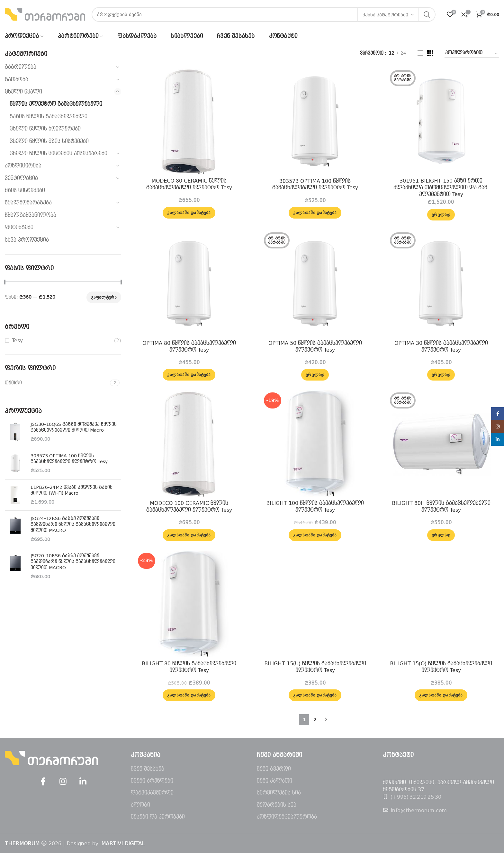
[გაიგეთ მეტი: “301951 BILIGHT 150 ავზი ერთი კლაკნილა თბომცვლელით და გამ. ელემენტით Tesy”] (441, 215)
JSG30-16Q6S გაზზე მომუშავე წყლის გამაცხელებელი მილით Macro (74, 427)
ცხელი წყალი (23, 92)
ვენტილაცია (21, 178)
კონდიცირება (23, 166)
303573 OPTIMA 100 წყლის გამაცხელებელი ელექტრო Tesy (69, 459)
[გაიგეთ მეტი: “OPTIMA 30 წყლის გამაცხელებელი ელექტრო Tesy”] (441, 375)
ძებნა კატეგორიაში (385, 15)
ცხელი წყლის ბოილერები (45, 129)
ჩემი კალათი (274, 781)
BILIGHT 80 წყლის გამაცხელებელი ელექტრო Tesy (189, 667)
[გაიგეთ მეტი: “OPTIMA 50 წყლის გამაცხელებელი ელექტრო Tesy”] (315, 375)
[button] (189, 213)
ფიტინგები (19, 227)
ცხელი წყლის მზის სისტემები (49, 141)
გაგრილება (21, 67)
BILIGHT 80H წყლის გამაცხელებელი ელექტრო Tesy (441, 507)
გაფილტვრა (104, 297)
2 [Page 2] (315, 720)
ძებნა (427, 14)
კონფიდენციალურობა (287, 817)
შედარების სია (277, 805)
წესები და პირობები (158, 817)
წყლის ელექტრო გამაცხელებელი (56, 104)
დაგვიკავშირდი (152, 793)
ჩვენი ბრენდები (152, 781)
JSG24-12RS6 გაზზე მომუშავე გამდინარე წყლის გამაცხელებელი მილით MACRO (73, 524)
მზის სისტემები (25, 190)
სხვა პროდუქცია (27, 240)
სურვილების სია (279, 793)
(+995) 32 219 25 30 (416, 797)
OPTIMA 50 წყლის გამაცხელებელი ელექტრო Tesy (315, 346)
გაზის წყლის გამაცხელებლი (49, 117)
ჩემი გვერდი (274, 769)
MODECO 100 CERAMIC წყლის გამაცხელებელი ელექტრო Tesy (189, 507)
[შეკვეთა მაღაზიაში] (472, 54)
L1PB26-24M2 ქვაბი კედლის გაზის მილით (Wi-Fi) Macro (72, 490)
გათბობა (17, 80)
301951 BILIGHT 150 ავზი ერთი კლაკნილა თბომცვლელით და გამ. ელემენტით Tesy (441, 188)
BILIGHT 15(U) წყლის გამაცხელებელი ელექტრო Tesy (315, 667)
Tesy (17, 341)
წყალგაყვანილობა (31, 215)
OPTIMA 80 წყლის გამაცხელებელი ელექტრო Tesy (189, 346)
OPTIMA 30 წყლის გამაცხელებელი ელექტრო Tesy (441, 346)
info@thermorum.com (419, 810)
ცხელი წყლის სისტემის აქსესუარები (59, 153)
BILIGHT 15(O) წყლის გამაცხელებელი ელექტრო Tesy (441, 667)
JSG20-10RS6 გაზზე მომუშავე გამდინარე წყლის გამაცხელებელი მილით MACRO (73, 561)
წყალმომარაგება (28, 203)
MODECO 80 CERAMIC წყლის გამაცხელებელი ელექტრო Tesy (189, 184)
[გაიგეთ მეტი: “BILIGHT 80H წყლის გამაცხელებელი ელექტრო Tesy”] (441, 535)
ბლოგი (140, 805)
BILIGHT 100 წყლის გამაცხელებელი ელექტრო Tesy (315, 507)
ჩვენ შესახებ (148, 769)
